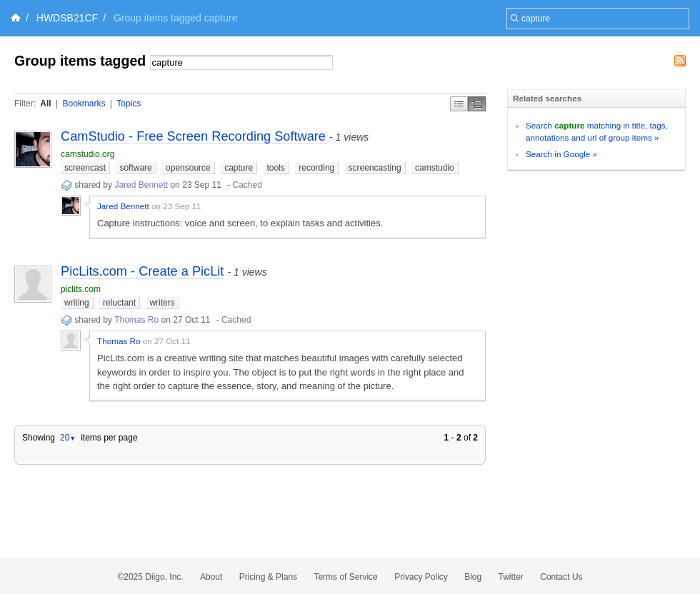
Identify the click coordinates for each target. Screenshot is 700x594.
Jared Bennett (141, 185)
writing (77, 303)
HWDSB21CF (67, 18)
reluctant (119, 303)
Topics (129, 104)
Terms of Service (345, 577)
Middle (477, 104)
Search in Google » (561, 154)
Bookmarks (84, 104)
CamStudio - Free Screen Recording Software (193, 136)
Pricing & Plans (268, 577)
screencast (85, 168)
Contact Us (561, 577)
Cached (247, 185)
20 (68, 438)
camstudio (435, 168)
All (45, 104)
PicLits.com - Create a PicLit (142, 271)
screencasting (375, 168)
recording (316, 168)
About (211, 577)
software (135, 168)
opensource (188, 168)
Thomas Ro (136, 320)
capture (239, 168)
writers (162, 303)
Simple (459, 104)
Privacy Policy (421, 577)
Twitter (511, 577)
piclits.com (81, 289)
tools (276, 168)
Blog (473, 577)
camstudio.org (87, 154)
